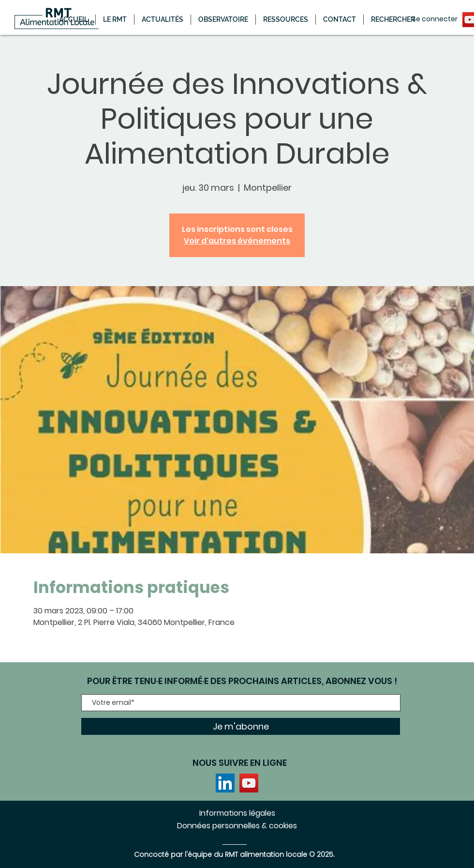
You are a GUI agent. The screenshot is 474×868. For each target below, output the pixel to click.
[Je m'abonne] (241, 726)
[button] (163, 20)
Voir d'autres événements (237, 241)
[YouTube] (249, 783)
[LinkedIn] (225, 783)
